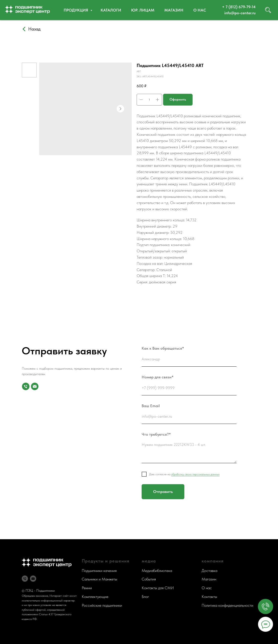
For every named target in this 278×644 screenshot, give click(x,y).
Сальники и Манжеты (99, 579)
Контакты (209, 597)
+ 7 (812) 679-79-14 (239, 7)
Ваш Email (151, 406)
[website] (268, 10)
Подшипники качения (99, 571)
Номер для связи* (158, 377)
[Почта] (35, 386)
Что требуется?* (156, 434)
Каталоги (111, 10)
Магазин (174, 10)
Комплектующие (95, 597)
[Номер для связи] (26, 386)
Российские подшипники (102, 605)
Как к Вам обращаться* (163, 348)
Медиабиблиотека (157, 571)
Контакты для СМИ (158, 588)
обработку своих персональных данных (195, 474)
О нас (200, 10)
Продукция (76, 10)
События (149, 579)
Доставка (209, 571)
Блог (145, 597)
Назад (34, 29)
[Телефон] (25, 579)
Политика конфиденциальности (227, 605)
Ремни (87, 588)
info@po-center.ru (240, 13)
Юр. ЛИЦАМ (143, 10)
